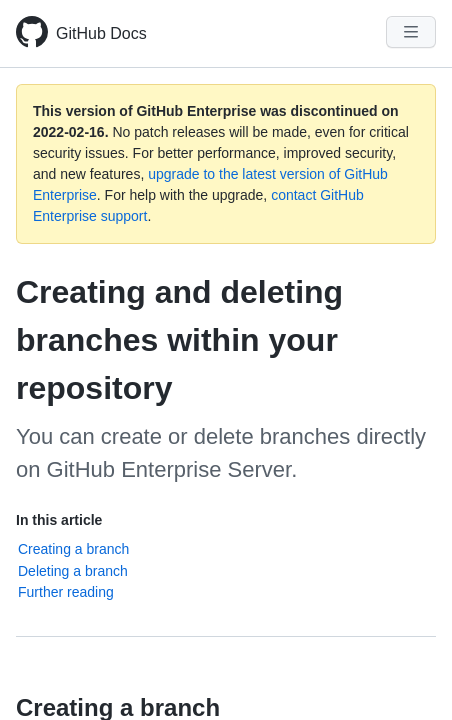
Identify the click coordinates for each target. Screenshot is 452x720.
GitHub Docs (101, 33)
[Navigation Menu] (411, 32)
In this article (59, 520)
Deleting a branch (73, 571)
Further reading (66, 592)
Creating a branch (73, 549)
